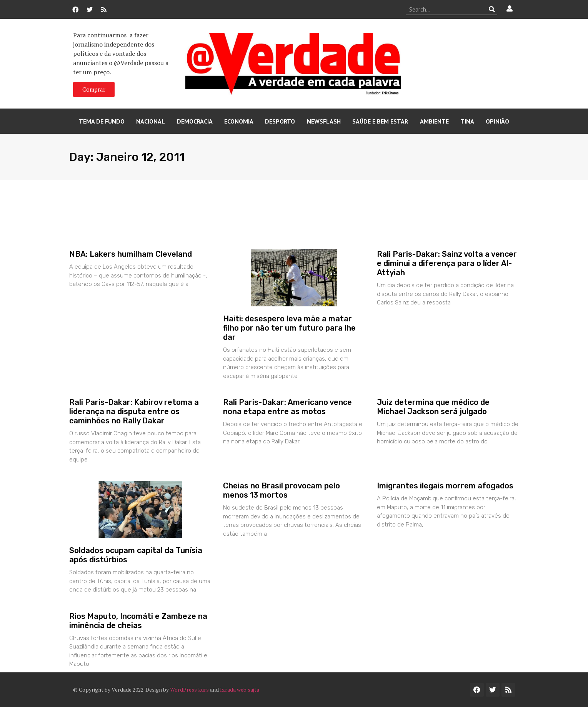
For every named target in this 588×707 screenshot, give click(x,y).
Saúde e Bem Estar (380, 121)
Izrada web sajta (240, 689)
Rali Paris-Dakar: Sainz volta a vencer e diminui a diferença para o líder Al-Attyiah (447, 263)
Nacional (151, 121)
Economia (239, 121)
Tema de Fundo (102, 121)
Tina (467, 121)
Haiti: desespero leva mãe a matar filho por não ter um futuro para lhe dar (289, 328)
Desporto (280, 121)
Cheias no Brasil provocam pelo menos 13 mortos (282, 490)
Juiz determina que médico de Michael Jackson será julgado (433, 407)
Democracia (195, 121)
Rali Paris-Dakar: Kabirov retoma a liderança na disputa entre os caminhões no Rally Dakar (134, 411)
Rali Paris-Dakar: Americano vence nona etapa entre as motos (287, 407)
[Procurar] (492, 9)
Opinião (497, 121)
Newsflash (324, 121)
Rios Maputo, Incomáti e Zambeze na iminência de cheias (138, 621)
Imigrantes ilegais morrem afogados (445, 486)
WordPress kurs (189, 689)
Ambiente (434, 121)
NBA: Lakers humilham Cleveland (131, 254)
